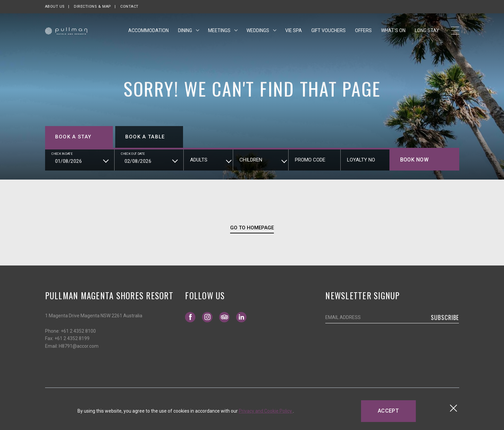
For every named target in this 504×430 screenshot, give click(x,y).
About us (55, 7)
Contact (129, 7)
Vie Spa (294, 31)
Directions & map (93, 7)
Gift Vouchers (328, 31)
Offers (363, 31)
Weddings (258, 31)
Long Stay (427, 31)
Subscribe (445, 317)
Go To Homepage (252, 228)
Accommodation (148, 31)
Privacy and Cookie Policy (266, 411)
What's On (393, 31)
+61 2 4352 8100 (78, 331)
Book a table (145, 137)
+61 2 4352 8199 (72, 338)
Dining (186, 31)
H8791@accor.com (79, 346)
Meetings (220, 31)
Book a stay (73, 137)
